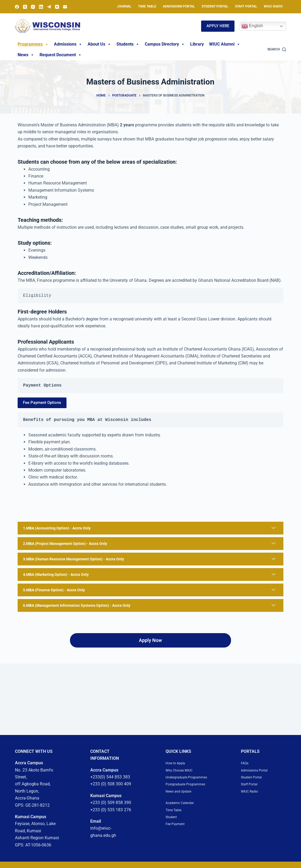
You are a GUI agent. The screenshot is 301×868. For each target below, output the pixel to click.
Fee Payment (178, 844)
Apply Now (150, 647)
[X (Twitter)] (25, 7)
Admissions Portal (179, 6)
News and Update (182, 812)
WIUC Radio (273, 6)
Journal (124, 6)
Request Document (61, 55)
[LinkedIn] (41, 7)
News (26, 55)
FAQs (246, 769)
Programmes (33, 44)
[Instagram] (33, 7)
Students (128, 44)
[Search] (277, 50)
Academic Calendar (184, 823)
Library (197, 44)
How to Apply (178, 769)
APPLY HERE (218, 26)
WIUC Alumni (225, 44)
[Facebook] (17, 7)
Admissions (68, 44)
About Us (99, 44)
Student (173, 837)
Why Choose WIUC (183, 776)
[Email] (65, 7)
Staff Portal (246, 6)
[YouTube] (57, 7)
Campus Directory (165, 44)
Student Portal (215, 6)
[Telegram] (49, 7)
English (252, 26)
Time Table (147, 6)
